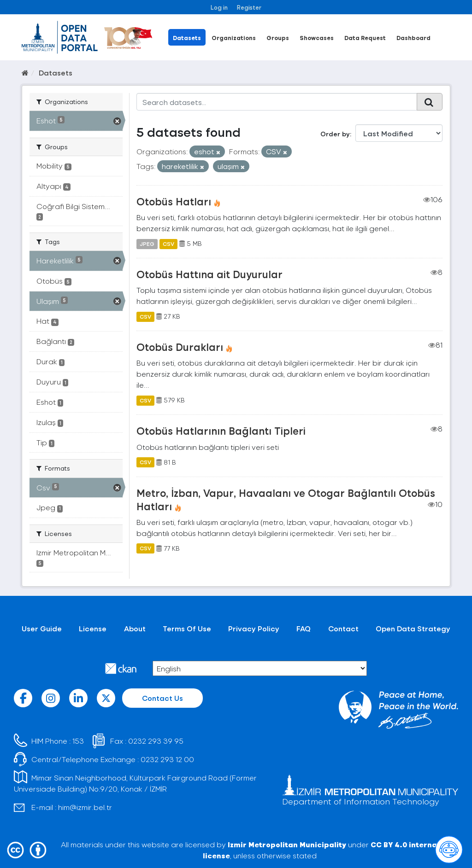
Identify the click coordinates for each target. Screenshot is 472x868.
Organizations (234, 38)
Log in (219, 7)
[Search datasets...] (277, 102)
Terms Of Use (187, 628)
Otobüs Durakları (180, 347)
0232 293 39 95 (156, 741)
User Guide (42, 628)
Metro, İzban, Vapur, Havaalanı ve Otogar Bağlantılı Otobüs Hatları (286, 499)
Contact (343, 628)
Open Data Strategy (413, 628)
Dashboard (413, 38)
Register (249, 7)
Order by (335, 134)
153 (78, 741)
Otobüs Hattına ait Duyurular (209, 274)
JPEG (147, 244)
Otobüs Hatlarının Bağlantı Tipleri (221, 431)
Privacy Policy (254, 628)
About (135, 628)
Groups (278, 38)
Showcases (317, 38)
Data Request (365, 38)
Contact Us (162, 698)
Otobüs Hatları (174, 201)
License (93, 628)
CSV (168, 244)
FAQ (304, 628)
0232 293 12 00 (167, 759)
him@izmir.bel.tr (85, 807)
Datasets (187, 38)
